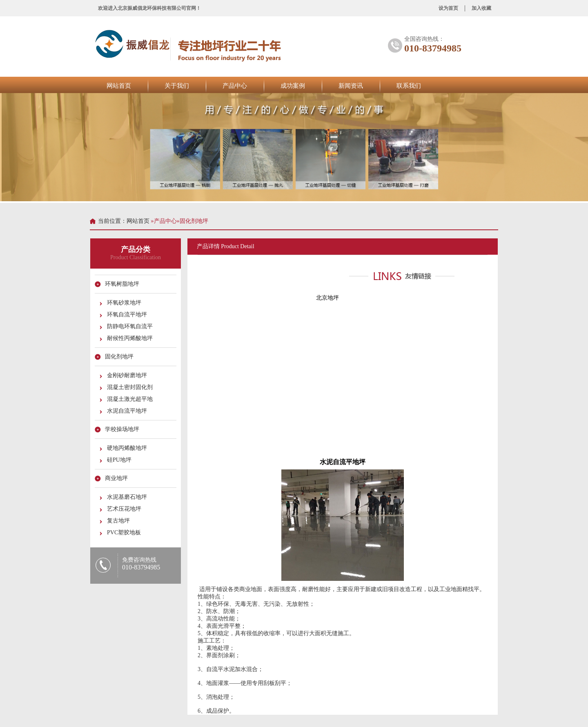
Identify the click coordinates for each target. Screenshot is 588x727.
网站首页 (119, 86)
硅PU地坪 (120, 460)
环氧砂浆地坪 (125, 303)
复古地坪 (120, 521)
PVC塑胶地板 (125, 532)
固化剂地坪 (120, 357)
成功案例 (293, 86)
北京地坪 (326, 298)
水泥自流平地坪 (128, 411)
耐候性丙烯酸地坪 (131, 338)
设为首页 (448, 8)
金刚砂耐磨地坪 (128, 375)
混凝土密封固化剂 (131, 387)
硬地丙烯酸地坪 (128, 448)
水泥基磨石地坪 (128, 497)
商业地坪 (118, 478)
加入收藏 (481, 8)
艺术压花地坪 (125, 509)
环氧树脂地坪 (123, 284)
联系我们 (409, 86)
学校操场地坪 (123, 429)
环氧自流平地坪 (128, 315)
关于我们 (177, 86)
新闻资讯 (351, 86)
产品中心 (235, 86)
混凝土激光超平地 (131, 399)
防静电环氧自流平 (131, 326)
